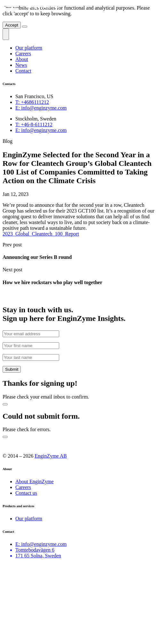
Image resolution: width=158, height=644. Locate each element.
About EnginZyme (35, 481)
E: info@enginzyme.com (41, 544)
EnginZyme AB (51, 456)
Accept (12, 25)
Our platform (29, 519)
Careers (23, 487)
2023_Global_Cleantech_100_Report (41, 234)
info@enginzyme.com (41, 108)
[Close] (25, 27)
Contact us (26, 493)
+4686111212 (32, 102)
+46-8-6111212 (34, 124)
